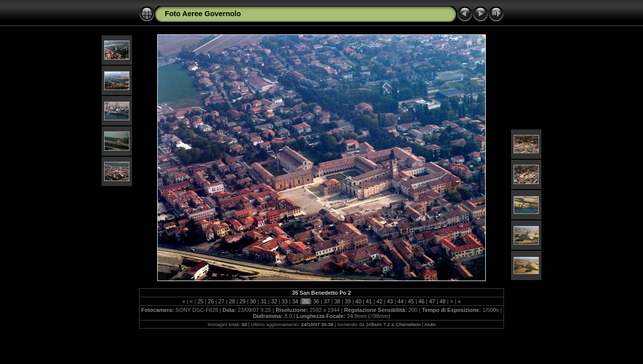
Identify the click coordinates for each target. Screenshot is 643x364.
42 (380, 301)
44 (400, 301)
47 (432, 301)
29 (243, 301)
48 (443, 301)
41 (369, 301)
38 (337, 301)
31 (263, 301)
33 (285, 301)
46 (422, 301)
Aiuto (430, 324)
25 (200, 301)
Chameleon (408, 324)
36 (316, 301)
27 (221, 301)
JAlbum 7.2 (378, 324)
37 (327, 301)
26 (211, 301)
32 (274, 301)
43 (390, 301)
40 (358, 301)
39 (348, 301)
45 (411, 301)
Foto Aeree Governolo (203, 14)
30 (253, 301)
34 (295, 301)
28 (232, 301)
